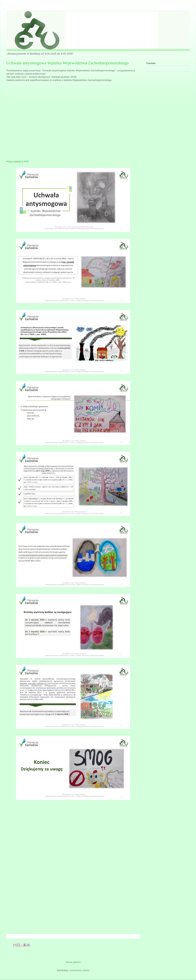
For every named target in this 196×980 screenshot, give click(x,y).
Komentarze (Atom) (79, 970)
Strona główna (73, 962)
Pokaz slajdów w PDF (17, 161)
